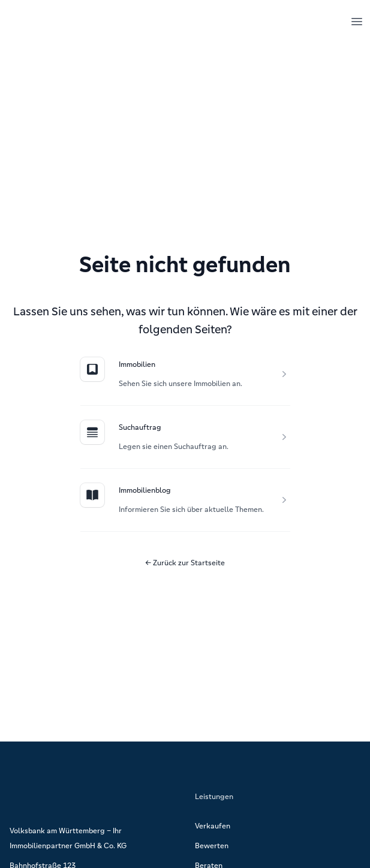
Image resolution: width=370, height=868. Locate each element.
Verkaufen (213, 826)
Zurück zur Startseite (185, 563)
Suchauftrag (140, 427)
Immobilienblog (145, 490)
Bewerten (212, 846)
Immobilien (137, 364)
